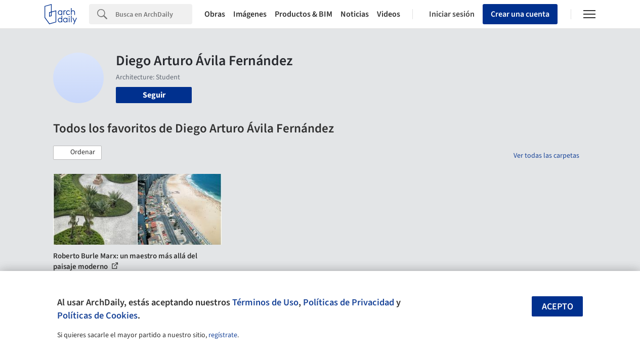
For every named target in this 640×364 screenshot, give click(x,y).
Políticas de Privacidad (349, 302)
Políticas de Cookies (97, 315)
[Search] (154, 14)
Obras (215, 14)
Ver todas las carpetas (546, 156)
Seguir (154, 95)
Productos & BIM (304, 14)
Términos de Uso (265, 302)
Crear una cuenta (520, 14)
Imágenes (250, 14)
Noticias (355, 14)
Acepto (558, 307)
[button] (77, 153)
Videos (389, 14)
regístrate (223, 335)
